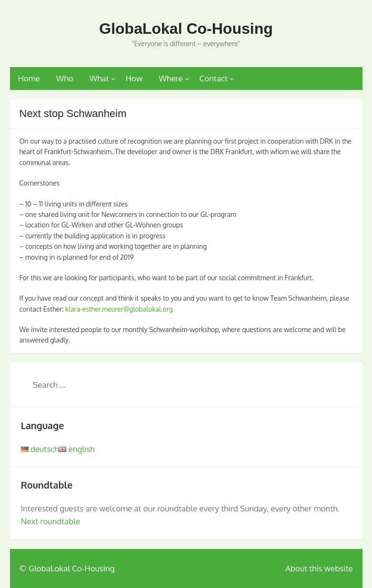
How (134, 78)
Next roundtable (51, 521)
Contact (214, 78)
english (76, 449)
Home (29, 78)
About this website (319, 568)
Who (65, 78)
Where (171, 78)
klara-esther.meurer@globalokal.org (119, 309)
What (99, 78)
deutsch (40, 449)
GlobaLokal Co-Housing (186, 29)
